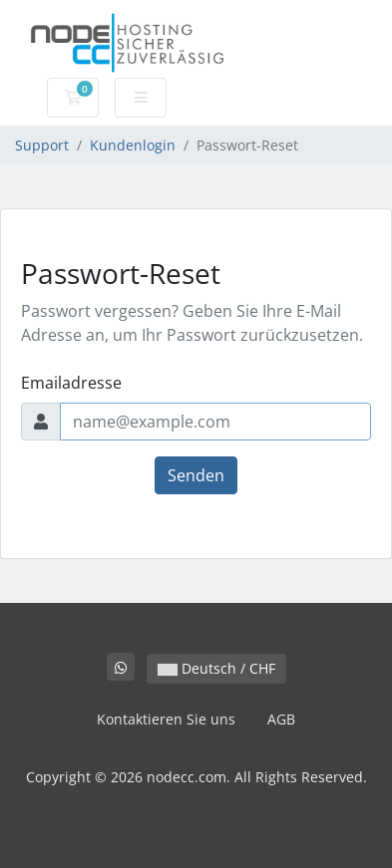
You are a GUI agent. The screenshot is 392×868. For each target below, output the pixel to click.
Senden (196, 475)
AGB (281, 719)
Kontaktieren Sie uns (166, 719)
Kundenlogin (133, 145)
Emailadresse (71, 383)
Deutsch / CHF (216, 668)
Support (42, 145)
